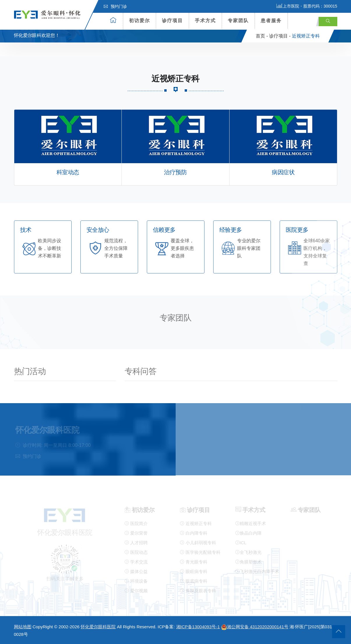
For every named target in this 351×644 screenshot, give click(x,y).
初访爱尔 (140, 21)
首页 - (262, 36)
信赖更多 (164, 230)
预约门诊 (115, 6)
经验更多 (231, 230)
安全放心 (98, 230)
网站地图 (23, 627)
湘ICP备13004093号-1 (198, 627)
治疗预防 (175, 172)
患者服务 (271, 21)
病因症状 (283, 172)
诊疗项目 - (280, 36)
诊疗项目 (172, 21)
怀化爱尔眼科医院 (98, 627)
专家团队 (238, 21)
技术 (26, 230)
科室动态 (68, 172)
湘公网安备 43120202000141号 (255, 627)
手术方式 (205, 21)
